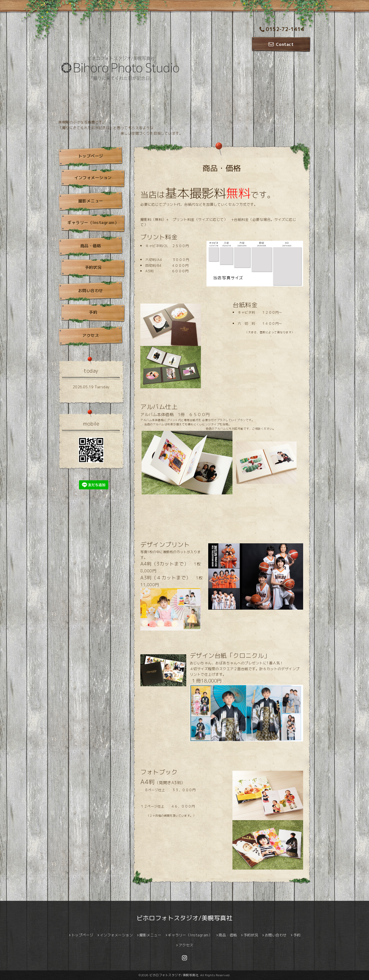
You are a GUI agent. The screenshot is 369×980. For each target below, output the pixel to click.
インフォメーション (93, 178)
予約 (93, 312)
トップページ (91, 156)
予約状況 (93, 268)
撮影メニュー (91, 201)
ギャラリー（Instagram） (93, 223)
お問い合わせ (91, 291)
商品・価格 (91, 246)
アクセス (91, 336)
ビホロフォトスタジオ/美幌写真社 (184, 918)
